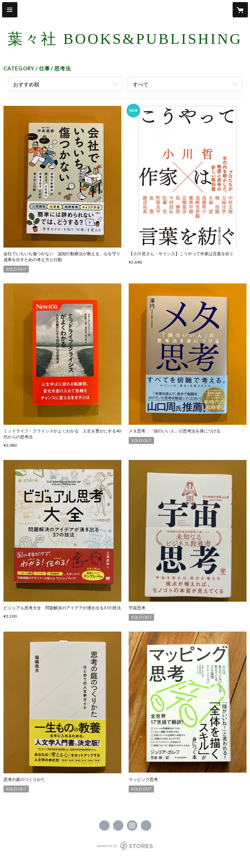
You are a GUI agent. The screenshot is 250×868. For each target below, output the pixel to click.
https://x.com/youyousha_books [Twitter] (118, 826)
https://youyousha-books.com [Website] (146, 826)
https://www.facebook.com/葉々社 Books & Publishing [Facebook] (104, 826)
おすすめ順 (26, 84)
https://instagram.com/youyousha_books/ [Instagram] (132, 826)
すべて (141, 84)
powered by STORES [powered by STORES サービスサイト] (125, 850)
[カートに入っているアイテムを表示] (240, 10)
